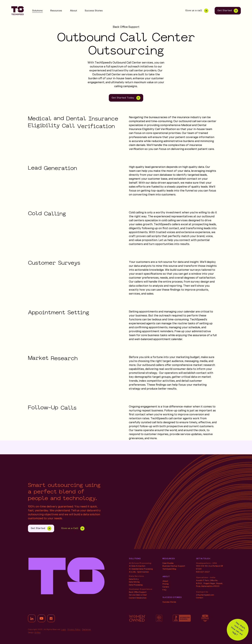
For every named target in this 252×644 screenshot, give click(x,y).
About (73, 11)
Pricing (166, 584)
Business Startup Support (174, 566)
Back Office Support (138, 592)
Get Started (228, 11)
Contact (200, 598)
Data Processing (136, 585)
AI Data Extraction (137, 566)
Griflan (38, 633)
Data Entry (134, 579)
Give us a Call (72, 528)
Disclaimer (86, 629)
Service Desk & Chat (138, 595)
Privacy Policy (74, 629)
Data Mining (134, 582)
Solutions (37, 11)
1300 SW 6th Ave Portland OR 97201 (209, 567)
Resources (56, 11)
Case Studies (168, 563)
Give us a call (196, 11)
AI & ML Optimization (139, 572)
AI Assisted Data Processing (141, 569)
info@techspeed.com (205, 595)
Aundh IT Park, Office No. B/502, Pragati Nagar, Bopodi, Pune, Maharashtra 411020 (209, 583)
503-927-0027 (203, 572)
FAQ (164, 590)
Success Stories (94, 11)
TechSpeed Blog (169, 569)
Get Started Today (126, 98)
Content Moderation (138, 598)
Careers (166, 587)
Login (64, 629)
